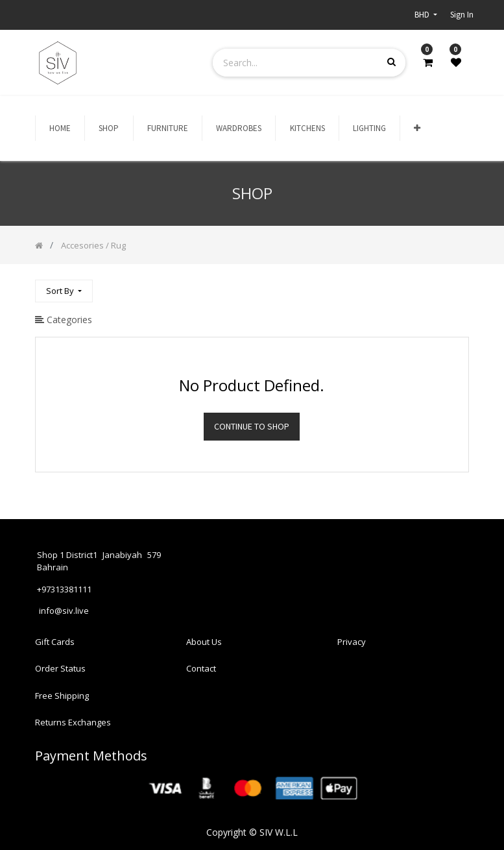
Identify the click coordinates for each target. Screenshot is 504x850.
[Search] (459, 285)
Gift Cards (55, 642)
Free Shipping (62, 696)
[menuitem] (60, 128)
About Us (204, 642)
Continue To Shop (252, 426)
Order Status (60, 668)
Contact (201, 668)
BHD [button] (423, 15)
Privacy (352, 642)
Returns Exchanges (73, 722)
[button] (417, 128)
